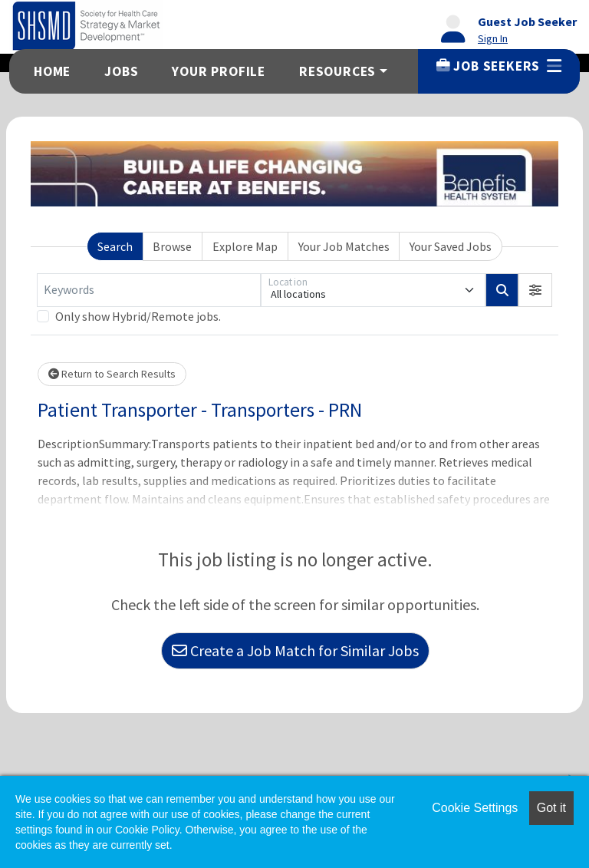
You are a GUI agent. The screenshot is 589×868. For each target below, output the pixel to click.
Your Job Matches (344, 246)
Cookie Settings (475, 808)
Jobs (121, 71)
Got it (551, 808)
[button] (535, 290)
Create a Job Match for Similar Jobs (295, 650)
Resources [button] (337, 71)
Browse (172, 246)
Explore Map (245, 246)
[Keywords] (149, 290)
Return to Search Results (112, 374)
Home (52, 71)
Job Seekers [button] (499, 66)
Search (115, 246)
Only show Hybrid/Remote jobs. (138, 316)
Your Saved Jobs (451, 246)
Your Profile (219, 71)
